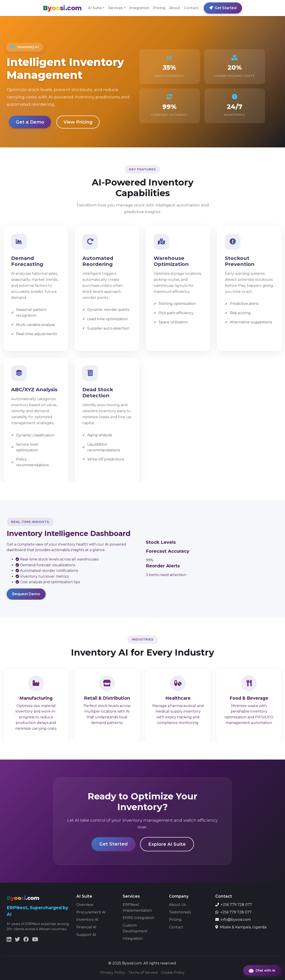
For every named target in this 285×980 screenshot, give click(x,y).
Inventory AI (87, 920)
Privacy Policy (113, 973)
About (174, 8)
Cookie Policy (173, 973)
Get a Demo (30, 122)
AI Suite (95, 8)
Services (115, 8)
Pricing (159, 8)
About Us (177, 905)
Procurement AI (91, 912)
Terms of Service (143, 973)
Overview (85, 905)
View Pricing (78, 122)
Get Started (223, 8)
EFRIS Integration (138, 918)
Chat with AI (262, 970)
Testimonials (180, 912)
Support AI (86, 935)
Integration (139, 8)
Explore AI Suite (167, 844)
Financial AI (86, 927)
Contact (191, 8)
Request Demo (26, 594)
